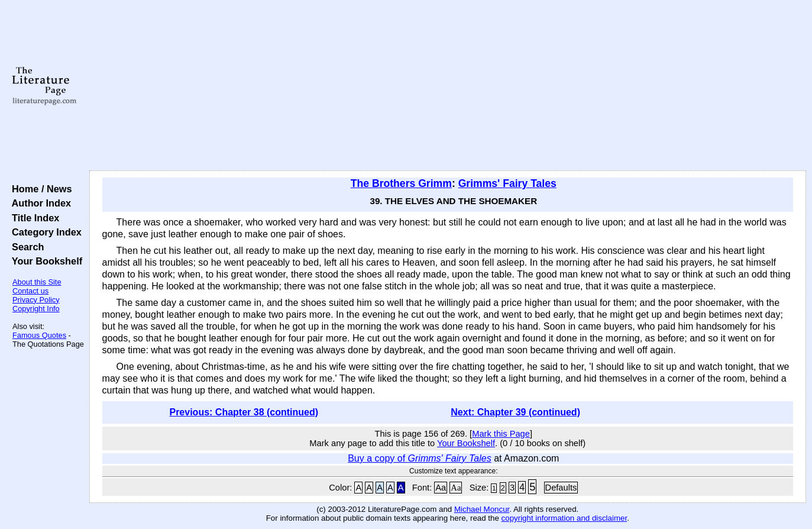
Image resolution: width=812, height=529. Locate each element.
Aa (441, 488)
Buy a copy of (420, 458)
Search (25, 247)
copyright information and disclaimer (564, 518)
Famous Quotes (39, 335)
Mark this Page (501, 434)
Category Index (44, 232)
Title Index (33, 218)
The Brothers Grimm (401, 183)
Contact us (30, 291)
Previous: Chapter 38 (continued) (244, 412)
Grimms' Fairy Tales (507, 183)
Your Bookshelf (44, 261)
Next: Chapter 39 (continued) (515, 412)
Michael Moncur (482, 509)
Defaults (561, 488)
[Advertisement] (448, 86)
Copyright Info (36, 309)
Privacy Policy (36, 300)
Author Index (39, 203)
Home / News (39, 189)
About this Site (37, 282)
